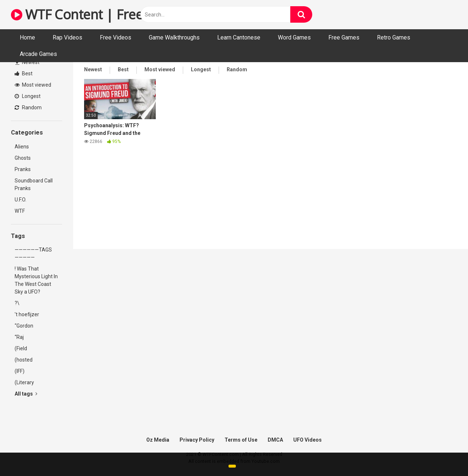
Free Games (344, 37)
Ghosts (23, 158)
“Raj (19, 337)
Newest (27, 62)
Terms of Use (241, 440)
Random (28, 107)
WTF (20, 211)
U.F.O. (20, 200)
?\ (17, 303)
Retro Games (394, 37)
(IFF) (20, 371)
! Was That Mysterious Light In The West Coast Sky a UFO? (36, 280)
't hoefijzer (27, 314)
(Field (21, 348)
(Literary (24, 382)
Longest (28, 96)
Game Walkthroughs (174, 37)
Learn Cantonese (239, 37)
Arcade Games (38, 54)
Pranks (23, 169)
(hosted (24, 360)
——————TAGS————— (33, 254)
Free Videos (116, 37)
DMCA (275, 440)
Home (27, 37)
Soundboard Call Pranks (34, 184)
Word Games (294, 37)
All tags (26, 394)
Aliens (22, 147)
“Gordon (24, 326)
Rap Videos (67, 37)
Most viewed (33, 85)
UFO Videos (307, 440)
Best (24, 73)
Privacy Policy (197, 440)
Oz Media (158, 440)
